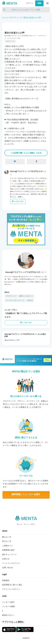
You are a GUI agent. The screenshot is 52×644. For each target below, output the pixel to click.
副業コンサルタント (26, 296)
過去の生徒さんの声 (32, 18)
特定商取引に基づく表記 (12, 585)
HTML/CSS (30, 300)
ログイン (30, 3)
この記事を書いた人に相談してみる (26, 153)
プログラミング (16, 18)
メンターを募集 (8, 606)
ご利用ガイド (8, 546)
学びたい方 (7, 541)
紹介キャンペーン (9, 555)
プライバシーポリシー (11, 589)
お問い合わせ (8, 568)
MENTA (27, 638)
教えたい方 (7, 537)
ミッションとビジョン (11, 563)
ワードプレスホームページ (15, 300)
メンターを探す (8, 602)
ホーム (5, 18)
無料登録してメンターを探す (26, 494)
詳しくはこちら (18, 201)
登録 (39, 3)
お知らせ (6, 559)
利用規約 (6, 581)
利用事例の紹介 (8, 550)
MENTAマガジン (8, 615)
